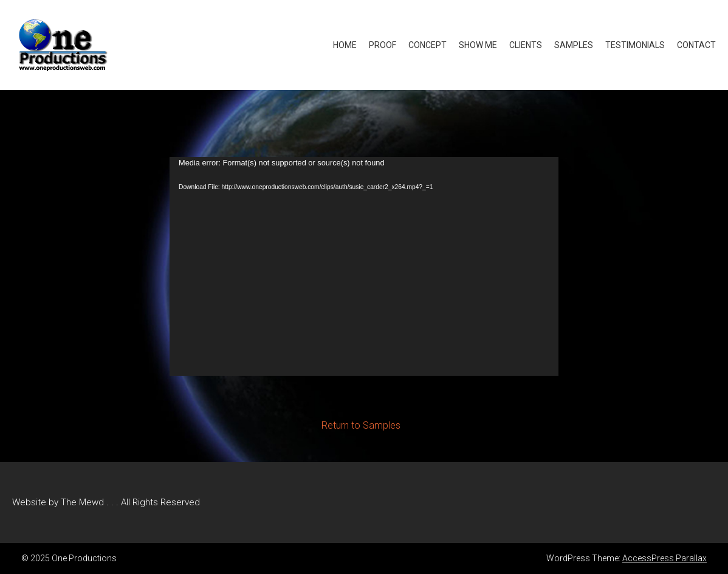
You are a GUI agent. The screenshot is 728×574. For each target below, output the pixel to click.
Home (345, 45)
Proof (383, 45)
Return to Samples (361, 425)
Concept (428, 45)
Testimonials (635, 45)
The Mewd (82, 502)
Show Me (478, 45)
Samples (574, 45)
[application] (364, 266)
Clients (526, 45)
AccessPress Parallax (664, 558)
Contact (696, 45)
